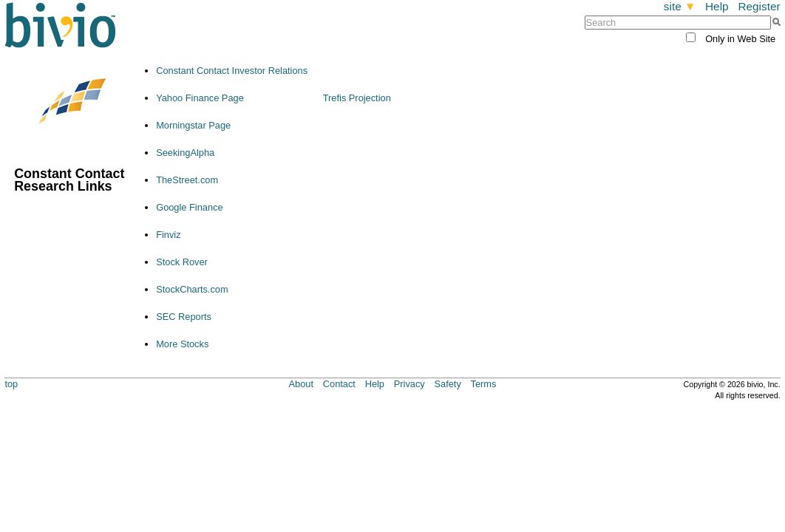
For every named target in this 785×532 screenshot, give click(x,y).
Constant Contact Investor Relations (232, 71)
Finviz (168, 235)
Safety (448, 384)
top (11, 384)
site (680, 6)
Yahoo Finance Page (200, 98)
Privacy (410, 384)
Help (717, 6)
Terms (484, 384)
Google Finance (189, 207)
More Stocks (182, 344)
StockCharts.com (192, 289)
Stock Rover (182, 262)
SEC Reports (184, 317)
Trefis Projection (357, 98)
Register (759, 6)
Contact (339, 384)
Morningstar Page (193, 125)
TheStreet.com (187, 180)
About (301, 384)
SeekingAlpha (185, 153)
